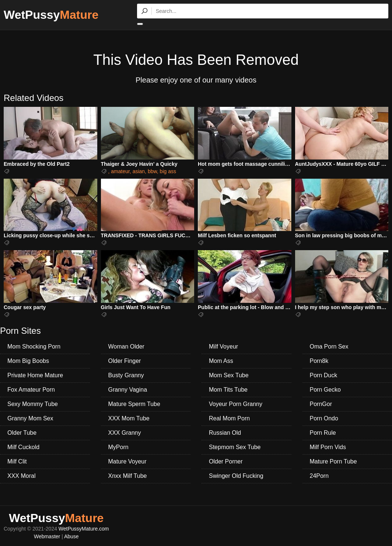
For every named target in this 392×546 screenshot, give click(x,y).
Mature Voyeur (127, 461)
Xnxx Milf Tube (128, 476)
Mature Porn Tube (333, 461)
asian (139, 171)
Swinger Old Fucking (236, 476)
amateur (120, 171)
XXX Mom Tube (129, 418)
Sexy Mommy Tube (33, 404)
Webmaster (47, 536)
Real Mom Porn (229, 418)
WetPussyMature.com (84, 529)
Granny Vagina (128, 390)
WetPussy (51, 15)
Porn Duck (324, 375)
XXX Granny (125, 433)
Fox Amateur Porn (31, 390)
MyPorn (118, 447)
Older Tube (22, 433)
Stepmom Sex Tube (235, 447)
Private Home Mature (35, 375)
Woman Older (126, 346)
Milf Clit (17, 461)
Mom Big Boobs (28, 361)
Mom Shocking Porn (34, 346)
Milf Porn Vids (328, 447)
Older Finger (125, 361)
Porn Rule (323, 433)
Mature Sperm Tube (134, 404)
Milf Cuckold (23, 447)
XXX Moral (21, 476)
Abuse (71, 536)
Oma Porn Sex (329, 346)
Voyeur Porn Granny (236, 404)
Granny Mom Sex (30, 418)
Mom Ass (221, 361)
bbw (152, 171)
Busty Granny (126, 375)
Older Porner (226, 461)
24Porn (319, 476)
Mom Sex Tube (229, 375)
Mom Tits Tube (228, 390)
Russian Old (225, 433)
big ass (168, 171)
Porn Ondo (324, 418)
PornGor (321, 404)
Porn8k (319, 361)
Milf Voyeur (223, 346)
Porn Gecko (325, 390)
